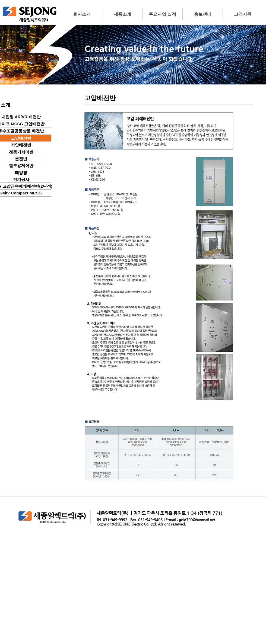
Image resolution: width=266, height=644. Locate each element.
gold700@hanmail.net (197, 520)
